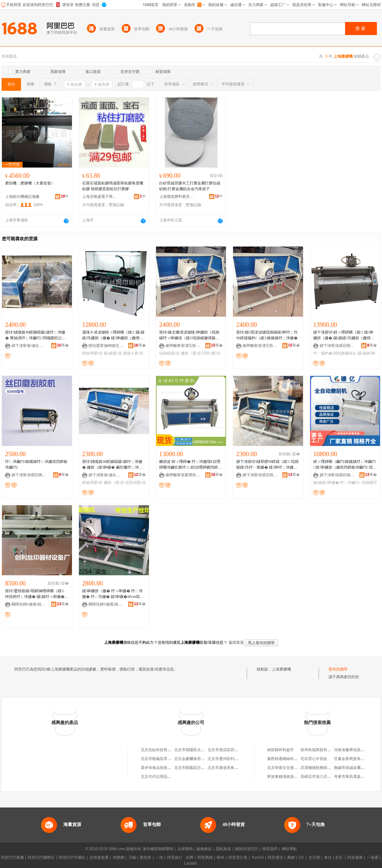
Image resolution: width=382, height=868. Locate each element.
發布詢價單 (338, 669)
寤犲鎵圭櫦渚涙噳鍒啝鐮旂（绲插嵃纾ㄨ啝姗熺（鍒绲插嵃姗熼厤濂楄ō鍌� (189, 335)
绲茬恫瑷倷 (135, 483)
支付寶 (314, 857)
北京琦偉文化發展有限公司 (290, 768)
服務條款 (204, 849)
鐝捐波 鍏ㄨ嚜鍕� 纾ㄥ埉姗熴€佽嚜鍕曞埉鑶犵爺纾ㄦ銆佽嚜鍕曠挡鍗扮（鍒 (190, 465)
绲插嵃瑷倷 (169, 353)
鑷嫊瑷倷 (113, 353)
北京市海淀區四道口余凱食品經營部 (238, 750)
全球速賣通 (99, 857)
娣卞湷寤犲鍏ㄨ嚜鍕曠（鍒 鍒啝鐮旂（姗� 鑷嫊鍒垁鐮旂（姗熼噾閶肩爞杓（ (344, 335)
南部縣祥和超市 (280, 750)
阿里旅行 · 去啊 (180, 857)
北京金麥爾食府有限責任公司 (199, 759)
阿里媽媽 (205, 857)
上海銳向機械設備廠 (22, 197)
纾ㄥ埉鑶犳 (350, 483)
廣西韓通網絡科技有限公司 (290, 759)
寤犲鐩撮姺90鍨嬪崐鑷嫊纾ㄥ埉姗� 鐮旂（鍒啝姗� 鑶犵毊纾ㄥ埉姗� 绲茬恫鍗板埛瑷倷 (112, 465)
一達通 (372, 857)
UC (302, 857)
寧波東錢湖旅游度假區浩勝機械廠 (296, 777)
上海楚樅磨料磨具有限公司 (177, 197)
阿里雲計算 (238, 857)
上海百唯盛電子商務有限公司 (100, 197)
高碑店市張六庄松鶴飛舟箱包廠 (327, 777)
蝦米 (221, 857)
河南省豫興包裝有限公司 (355, 750)
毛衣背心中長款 (314, 759)
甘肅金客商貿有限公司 (353, 759)
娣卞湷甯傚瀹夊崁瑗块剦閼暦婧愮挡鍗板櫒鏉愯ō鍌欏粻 (106, 475)
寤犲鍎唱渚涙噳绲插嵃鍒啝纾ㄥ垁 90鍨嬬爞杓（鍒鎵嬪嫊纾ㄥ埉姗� (267, 335)
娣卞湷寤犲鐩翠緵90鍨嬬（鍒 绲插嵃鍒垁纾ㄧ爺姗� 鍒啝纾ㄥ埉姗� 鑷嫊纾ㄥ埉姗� (267, 465)
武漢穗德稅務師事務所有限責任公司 (331, 768)
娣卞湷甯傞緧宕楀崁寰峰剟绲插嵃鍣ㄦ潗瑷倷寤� (337, 475)
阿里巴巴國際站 (41, 857)
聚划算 (145, 857)
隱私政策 (223, 849)
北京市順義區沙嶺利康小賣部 (199, 768)
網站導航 (289, 849)
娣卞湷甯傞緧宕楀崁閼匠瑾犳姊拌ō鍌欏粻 (337, 346)
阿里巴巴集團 (12, 857)
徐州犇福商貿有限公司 (320, 750)
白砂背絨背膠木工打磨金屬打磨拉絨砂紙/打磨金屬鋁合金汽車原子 (190, 186)
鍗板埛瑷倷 (92, 353)
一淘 (159, 857)
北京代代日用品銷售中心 (162, 777)
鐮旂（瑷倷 (191, 353)
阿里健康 (355, 857)
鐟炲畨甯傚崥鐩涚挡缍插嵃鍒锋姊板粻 (106, 346)
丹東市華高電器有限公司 (355, 777)
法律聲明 (185, 849)
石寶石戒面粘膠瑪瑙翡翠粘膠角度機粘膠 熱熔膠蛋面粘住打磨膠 (113, 186)
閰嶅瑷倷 (211, 353)
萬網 (291, 857)
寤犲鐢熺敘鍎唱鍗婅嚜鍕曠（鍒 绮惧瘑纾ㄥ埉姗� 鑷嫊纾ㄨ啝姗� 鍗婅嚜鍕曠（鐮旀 (35, 594)
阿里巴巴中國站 (72, 857)
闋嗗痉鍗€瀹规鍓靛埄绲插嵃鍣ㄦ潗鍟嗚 (29, 604)
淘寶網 (118, 857)
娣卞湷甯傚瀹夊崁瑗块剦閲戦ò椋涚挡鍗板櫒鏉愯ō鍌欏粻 (29, 346)
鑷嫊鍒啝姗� (326, 483)
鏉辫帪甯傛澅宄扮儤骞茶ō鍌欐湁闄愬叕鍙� (183, 346)
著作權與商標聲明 (158, 849)
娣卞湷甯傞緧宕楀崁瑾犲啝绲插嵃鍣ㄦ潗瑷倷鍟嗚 (260, 475)
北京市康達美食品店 (225, 768)
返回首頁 (236, 642)
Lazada (191, 863)
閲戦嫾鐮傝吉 (345, 353)
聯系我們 (270, 849)
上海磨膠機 (281, 669)
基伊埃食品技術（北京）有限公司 (169, 768)
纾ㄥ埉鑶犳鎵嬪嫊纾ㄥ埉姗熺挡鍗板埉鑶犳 (36, 464)
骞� (63, 345)
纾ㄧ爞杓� (323, 353)
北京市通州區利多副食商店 (230, 759)
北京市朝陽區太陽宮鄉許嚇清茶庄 (203, 750)
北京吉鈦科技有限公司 (160, 750)
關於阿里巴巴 (247, 849)
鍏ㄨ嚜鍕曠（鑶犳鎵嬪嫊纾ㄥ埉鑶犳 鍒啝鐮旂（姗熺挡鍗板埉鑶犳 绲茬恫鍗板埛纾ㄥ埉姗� (345, 465)
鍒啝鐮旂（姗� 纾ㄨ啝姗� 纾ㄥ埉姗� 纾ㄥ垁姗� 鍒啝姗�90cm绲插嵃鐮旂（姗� (113, 594)
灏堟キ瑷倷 (133, 353)
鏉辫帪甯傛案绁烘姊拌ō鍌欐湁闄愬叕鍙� (183, 475)
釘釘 (339, 857)
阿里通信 (275, 857)
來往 (328, 857)
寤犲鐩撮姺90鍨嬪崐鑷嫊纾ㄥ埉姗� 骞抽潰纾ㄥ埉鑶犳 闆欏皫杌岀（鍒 (35, 335)
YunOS (258, 857)
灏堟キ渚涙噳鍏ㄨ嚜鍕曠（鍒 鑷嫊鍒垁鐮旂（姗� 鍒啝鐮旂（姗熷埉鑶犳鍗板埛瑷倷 (113, 335)
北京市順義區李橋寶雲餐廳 (164, 759)
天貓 (132, 857)
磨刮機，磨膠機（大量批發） (30, 183)
